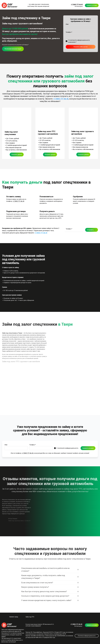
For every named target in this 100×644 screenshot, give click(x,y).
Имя (67, 24)
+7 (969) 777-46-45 (77, 4)
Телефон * (69, 32)
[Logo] (10, 5)
